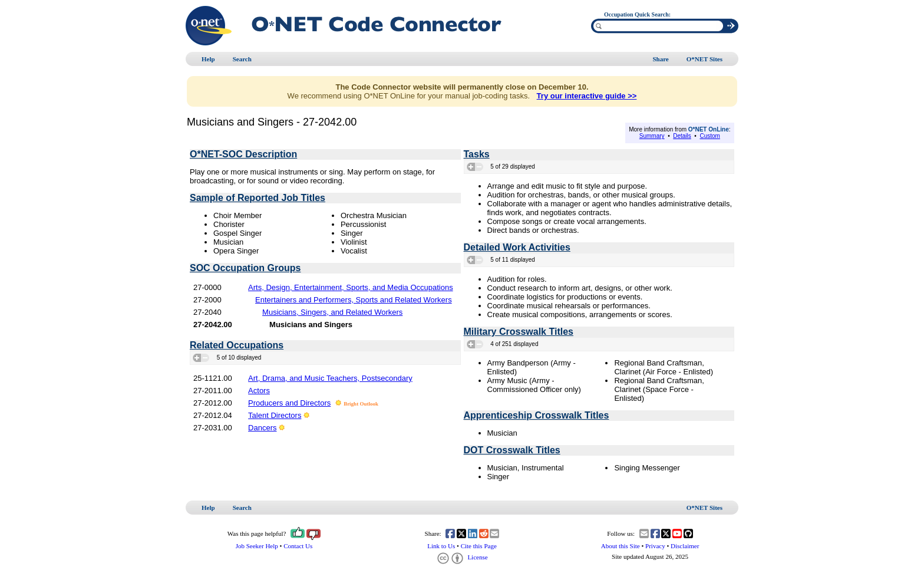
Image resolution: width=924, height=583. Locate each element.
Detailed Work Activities (517, 247)
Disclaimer (685, 546)
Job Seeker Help (257, 546)
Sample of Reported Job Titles (258, 198)
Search (242, 59)
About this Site (621, 546)
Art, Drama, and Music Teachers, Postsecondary (330, 378)
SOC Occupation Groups (245, 268)
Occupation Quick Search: (637, 14)
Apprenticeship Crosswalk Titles (537, 415)
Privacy (655, 546)
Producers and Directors (289, 403)
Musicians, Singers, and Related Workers (332, 312)
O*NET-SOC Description (243, 154)
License (462, 557)
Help (208, 59)
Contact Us (298, 546)
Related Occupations (237, 345)
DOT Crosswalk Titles (512, 450)
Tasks (477, 154)
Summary (652, 136)
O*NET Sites (704, 59)
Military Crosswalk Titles (519, 332)
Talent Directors (275, 415)
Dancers (262, 428)
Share (660, 59)
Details (682, 136)
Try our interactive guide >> (587, 96)
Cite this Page (479, 546)
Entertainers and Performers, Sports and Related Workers (354, 300)
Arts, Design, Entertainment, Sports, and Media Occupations (351, 287)
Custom (709, 136)
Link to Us (441, 546)
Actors (259, 391)
